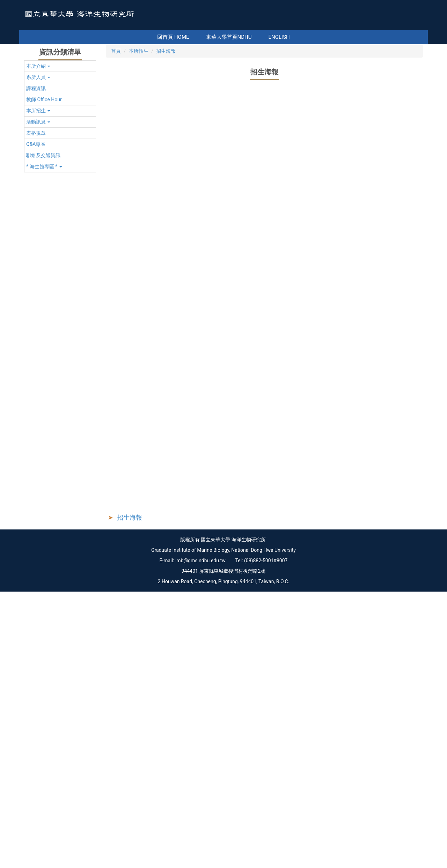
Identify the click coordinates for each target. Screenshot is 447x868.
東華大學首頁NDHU (239, 37)
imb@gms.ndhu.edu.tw (200, 837)
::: (149, 37)
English (289, 37)
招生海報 (166, 163)
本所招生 (139, 163)
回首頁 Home (184, 37)
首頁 (116, 163)
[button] (60, 178)
